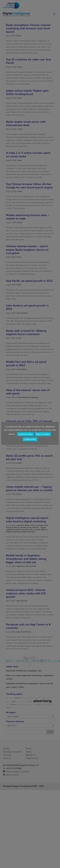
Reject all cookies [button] (39, 436)
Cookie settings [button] (30, 441)
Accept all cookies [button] (21, 436)
